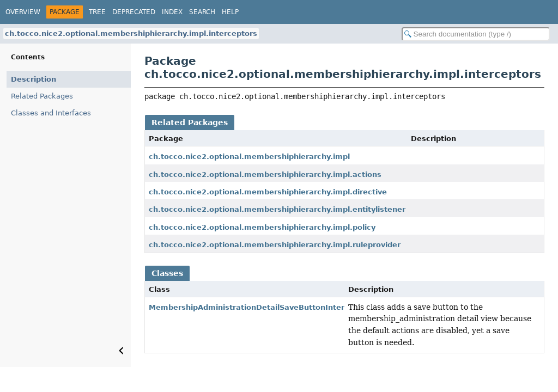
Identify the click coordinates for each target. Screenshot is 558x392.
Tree (97, 12)
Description (34, 79)
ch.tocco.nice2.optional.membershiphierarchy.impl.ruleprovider (275, 245)
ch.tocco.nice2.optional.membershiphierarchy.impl (249, 157)
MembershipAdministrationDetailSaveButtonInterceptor (259, 307)
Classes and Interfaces (51, 113)
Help (230, 12)
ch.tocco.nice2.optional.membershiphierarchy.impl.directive (268, 192)
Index (172, 12)
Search (202, 12)
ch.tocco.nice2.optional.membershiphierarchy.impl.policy (262, 227)
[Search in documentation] (476, 34)
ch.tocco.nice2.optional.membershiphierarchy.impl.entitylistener (277, 209)
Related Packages (42, 96)
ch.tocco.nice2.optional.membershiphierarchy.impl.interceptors (131, 33)
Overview (23, 12)
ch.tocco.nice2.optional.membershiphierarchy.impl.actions (265, 174)
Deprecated (134, 12)
